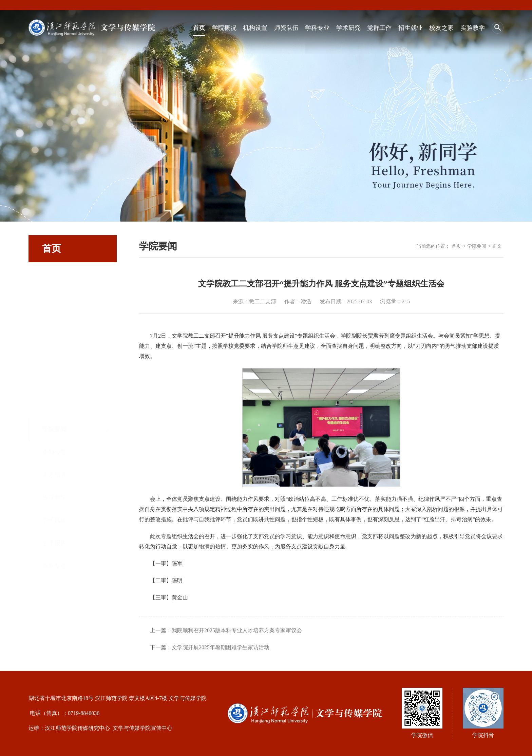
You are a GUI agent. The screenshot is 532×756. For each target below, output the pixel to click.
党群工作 (379, 28)
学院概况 (224, 28)
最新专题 (54, 410)
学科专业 (317, 28)
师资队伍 (286, 28)
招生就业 (411, 28)
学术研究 (348, 28)
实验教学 (473, 28)
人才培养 (54, 319)
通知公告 (54, 296)
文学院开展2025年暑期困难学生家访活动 (221, 664)
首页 (199, 28)
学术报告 (54, 387)
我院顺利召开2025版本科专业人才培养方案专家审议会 (237, 647)
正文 (497, 246)
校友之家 (441, 28)
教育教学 (54, 342)
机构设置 (255, 28)
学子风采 (54, 364)
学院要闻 (54, 273)
